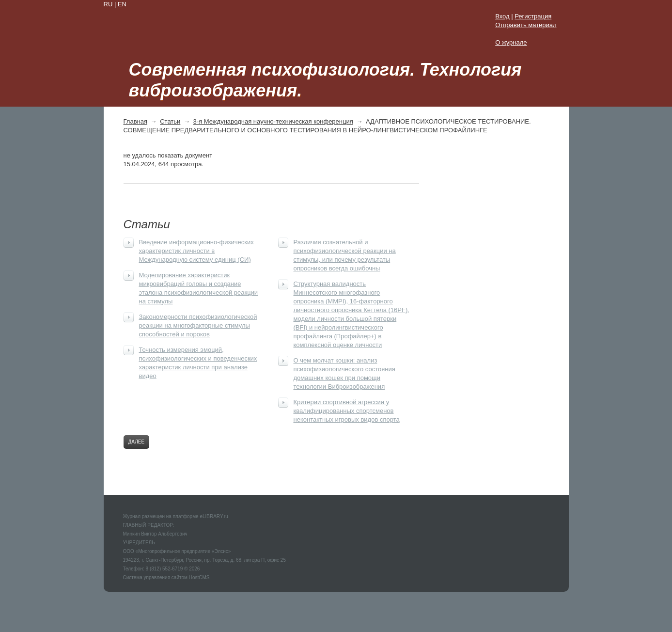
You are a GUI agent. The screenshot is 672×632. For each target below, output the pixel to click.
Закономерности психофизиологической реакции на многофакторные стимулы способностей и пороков (198, 325)
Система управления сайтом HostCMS (166, 577)
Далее (137, 442)
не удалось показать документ (168, 155)
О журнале (511, 42)
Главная (135, 121)
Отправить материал (526, 25)
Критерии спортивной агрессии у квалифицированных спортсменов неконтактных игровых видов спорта (347, 411)
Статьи (170, 121)
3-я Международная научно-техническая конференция (273, 121)
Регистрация (533, 16)
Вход (502, 16)
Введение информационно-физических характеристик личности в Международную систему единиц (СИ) (196, 251)
